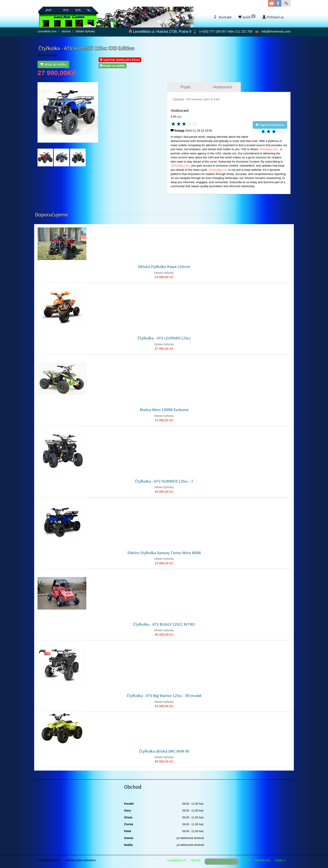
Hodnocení (222, 87)
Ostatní (280, 860)
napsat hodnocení (270, 125)
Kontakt (223, 17)
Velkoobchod (262, 860)
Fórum (247, 860)
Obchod (196, 860)
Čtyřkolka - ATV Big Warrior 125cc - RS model (164, 696)
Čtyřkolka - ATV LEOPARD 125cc (164, 338)
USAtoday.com (269, 149)
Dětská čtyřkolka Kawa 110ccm (164, 267)
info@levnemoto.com (276, 31)
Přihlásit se (273, 17)
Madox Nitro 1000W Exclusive (164, 410)
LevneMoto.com (177, 860)
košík (247, 17)
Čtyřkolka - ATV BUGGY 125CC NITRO (164, 624)
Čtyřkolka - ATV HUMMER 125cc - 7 (164, 481)
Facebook (278, 3)
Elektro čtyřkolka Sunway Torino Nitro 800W (164, 553)
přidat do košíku (53, 64)
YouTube (271, 3)
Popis (186, 87)
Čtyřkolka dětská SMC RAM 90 (164, 751)
